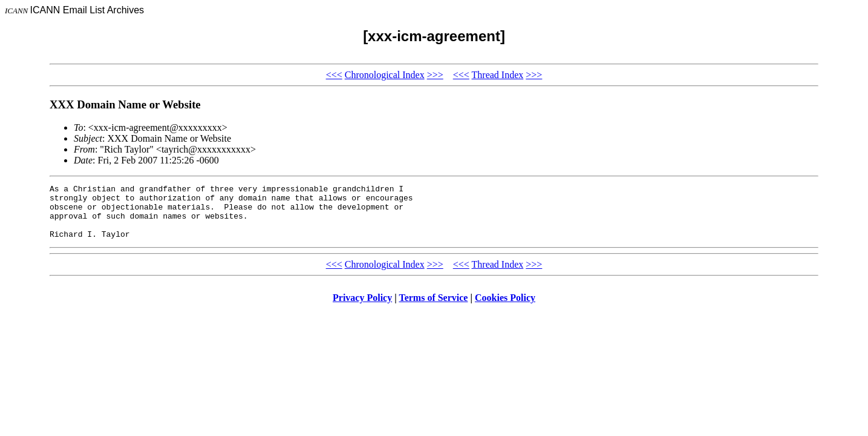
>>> (435, 75)
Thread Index (498, 75)
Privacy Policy (362, 309)
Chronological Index (385, 75)
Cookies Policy (505, 309)
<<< (334, 75)
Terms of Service (433, 309)
